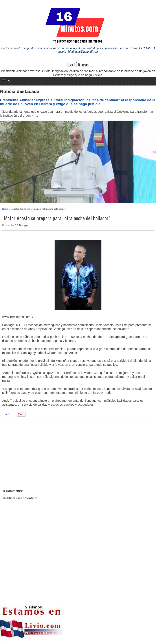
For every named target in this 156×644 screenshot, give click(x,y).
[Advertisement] (36, 450)
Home (5, 209)
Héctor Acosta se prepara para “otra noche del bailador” (56, 218)
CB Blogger (21, 225)
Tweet (6, 414)
